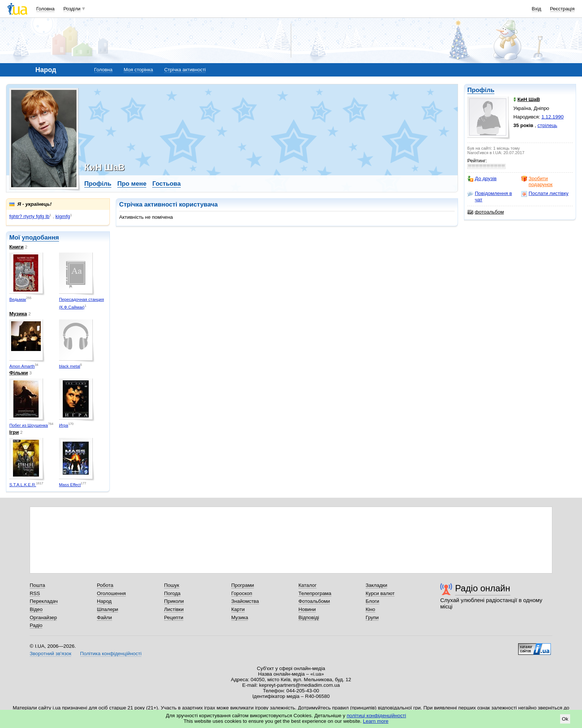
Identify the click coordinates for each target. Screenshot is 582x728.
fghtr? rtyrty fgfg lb (29, 216)
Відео (36, 609)
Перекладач (44, 601)
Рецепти (174, 617)
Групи (372, 617)
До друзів (482, 179)
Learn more (376, 721)
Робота (105, 585)
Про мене (132, 184)
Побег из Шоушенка (29, 425)
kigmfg (63, 216)
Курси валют (380, 593)
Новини (307, 609)
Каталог (308, 585)
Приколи (174, 601)
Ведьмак (18, 299)
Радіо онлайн (483, 588)
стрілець (547, 125)
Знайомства (245, 601)
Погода (172, 593)
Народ (104, 601)
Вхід (537, 9)
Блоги (372, 601)
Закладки (376, 585)
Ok (565, 719)
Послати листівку (545, 194)
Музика (18, 314)
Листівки (174, 609)
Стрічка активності (185, 70)
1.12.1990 (553, 117)
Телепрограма (315, 593)
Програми (243, 585)
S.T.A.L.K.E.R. (23, 485)
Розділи (72, 9)
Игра (64, 425)
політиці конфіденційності (376, 716)
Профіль (481, 90)
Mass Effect (70, 485)
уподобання (40, 238)
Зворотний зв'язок (50, 654)
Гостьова (166, 184)
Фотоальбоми (314, 601)
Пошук (172, 585)
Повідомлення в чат (490, 196)
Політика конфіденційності (111, 654)
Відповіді (309, 617)
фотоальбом (485, 212)
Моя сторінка (138, 70)
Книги (16, 247)
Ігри (14, 432)
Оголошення (111, 593)
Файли (104, 617)
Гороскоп (242, 593)
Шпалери (107, 609)
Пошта (37, 585)
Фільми (19, 373)
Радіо (36, 625)
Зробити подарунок (537, 181)
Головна (45, 9)
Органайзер (43, 617)
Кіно (370, 609)
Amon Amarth (22, 366)
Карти (238, 609)
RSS (35, 593)
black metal (70, 366)
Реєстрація (562, 9)
